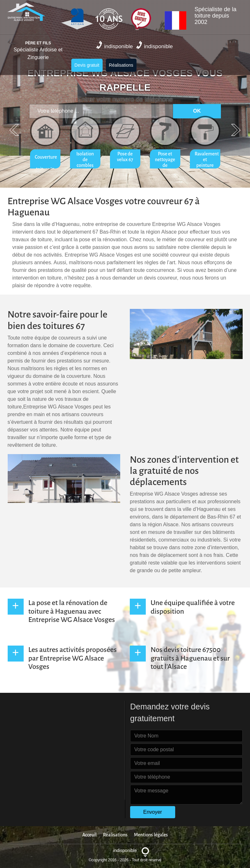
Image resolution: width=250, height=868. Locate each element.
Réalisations (121, 65)
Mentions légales (151, 835)
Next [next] (236, 130)
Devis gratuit (87, 65)
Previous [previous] (14, 130)
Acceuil (89, 835)
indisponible (115, 45)
